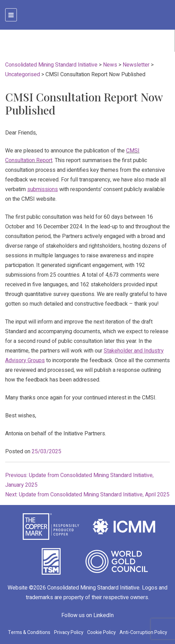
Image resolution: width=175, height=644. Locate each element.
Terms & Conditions (29, 632)
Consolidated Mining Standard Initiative (93, 588)
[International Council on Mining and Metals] (124, 526)
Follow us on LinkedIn (87, 615)
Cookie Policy (101, 632)
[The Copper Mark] (51, 526)
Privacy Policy (69, 632)
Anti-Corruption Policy (143, 632)
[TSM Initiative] (51, 561)
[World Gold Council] (117, 561)
